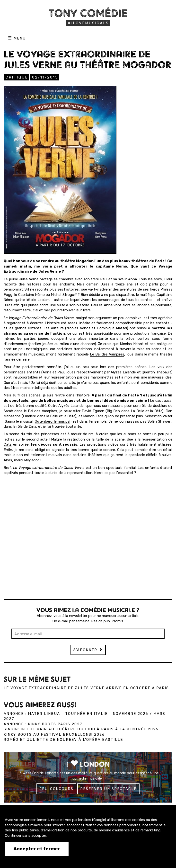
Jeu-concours (56, 789)
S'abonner (88, 650)
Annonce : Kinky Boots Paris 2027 (43, 724)
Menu (17, 38)
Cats (8, 444)
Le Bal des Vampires (107, 354)
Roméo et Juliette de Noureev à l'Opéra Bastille (63, 740)
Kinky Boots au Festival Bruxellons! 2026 (54, 734)
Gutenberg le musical (52, 421)
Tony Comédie (88, 13)
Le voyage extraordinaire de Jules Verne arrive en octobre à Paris (86, 688)
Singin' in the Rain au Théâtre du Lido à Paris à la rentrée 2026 (81, 729)
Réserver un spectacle (108, 789)
